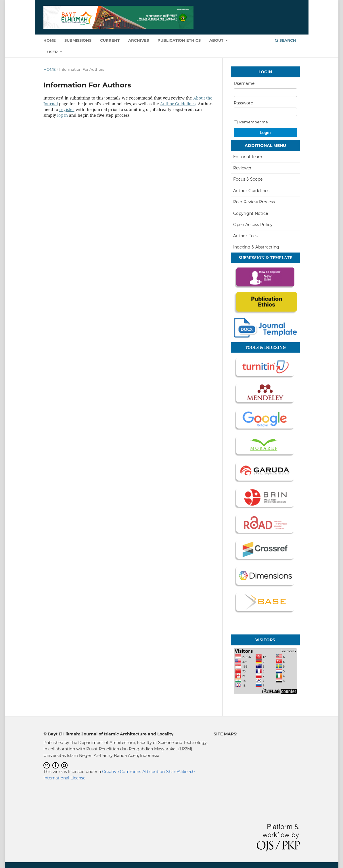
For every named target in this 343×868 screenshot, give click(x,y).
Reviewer (242, 168)
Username (244, 83)
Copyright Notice (251, 213)
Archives (139, 40)
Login (265, 133)
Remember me (251, 122)
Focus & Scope (248, 179)
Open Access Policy (253, 225)
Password (244, 103)
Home (50, 40)
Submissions (78, 40)
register (67, 109)
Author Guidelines (178, 104)
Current (110, 40)
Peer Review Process (254, 202)
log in (63, 115)
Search (285, 40)
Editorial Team (248, 157)
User (53, 52)
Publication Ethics (179, 40)
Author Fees (245, 236)
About (217, 40)
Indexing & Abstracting (256, 247)
